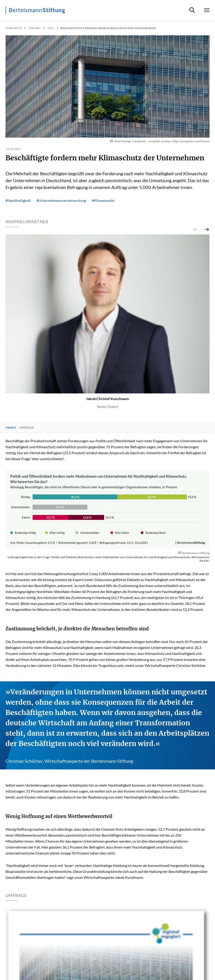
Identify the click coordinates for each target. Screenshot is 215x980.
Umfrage (27, 428)
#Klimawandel (103, 200)
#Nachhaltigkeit (18, 200)
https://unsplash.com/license (191, 141)
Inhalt (11, 428)
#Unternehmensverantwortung (61, 200)
